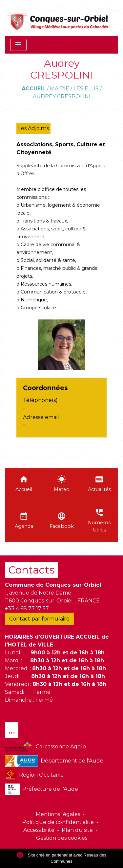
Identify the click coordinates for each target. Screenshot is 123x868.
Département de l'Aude (54, 761)
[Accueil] (58, 18)
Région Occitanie (34, 775)
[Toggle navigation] (18, 45)
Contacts (31, 570)
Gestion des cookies (62, 838)
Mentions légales (58, 814)
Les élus (86, 89)
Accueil (34, 89)
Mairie (60, 89)
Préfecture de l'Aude (41, 789)
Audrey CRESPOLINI (62, 96)
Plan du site (77, 830)
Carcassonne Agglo (45, 747)
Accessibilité (39, 830)
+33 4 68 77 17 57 (27, 609)
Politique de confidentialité (58, 822)
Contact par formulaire (39, 619)
